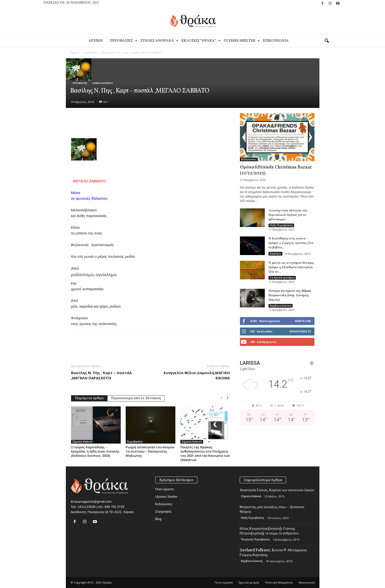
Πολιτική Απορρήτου (279, 582)
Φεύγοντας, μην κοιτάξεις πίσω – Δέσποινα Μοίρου (272, 509)
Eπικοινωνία (276, 41)
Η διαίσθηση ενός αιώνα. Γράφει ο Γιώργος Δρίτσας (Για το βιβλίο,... (291, 243)
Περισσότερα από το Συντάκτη (136, 398)
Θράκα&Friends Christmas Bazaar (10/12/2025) (276, 170)
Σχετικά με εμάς (249, 582)
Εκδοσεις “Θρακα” (201, 41)
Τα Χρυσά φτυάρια (282, 278)
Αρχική (75, 53)
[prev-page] (222, 398)
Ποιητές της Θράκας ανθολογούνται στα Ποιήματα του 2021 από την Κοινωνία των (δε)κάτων (205, 453)
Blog (158, 519)
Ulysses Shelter (241, 41)
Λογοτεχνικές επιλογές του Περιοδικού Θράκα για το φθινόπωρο (288, 215)
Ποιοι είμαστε (165, 489)
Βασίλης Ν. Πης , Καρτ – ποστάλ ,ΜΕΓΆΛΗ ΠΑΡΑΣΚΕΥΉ (101, 375)
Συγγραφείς (163, 511)
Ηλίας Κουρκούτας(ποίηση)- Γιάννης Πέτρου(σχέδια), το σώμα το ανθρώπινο (269, 531)
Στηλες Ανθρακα (159, 41)
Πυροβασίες (91, 53)
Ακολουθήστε (300, 331)
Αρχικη (95, 41)
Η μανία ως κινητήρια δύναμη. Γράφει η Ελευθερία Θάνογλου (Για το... (291, 267)
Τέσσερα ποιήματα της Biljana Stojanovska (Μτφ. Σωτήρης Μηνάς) (290, 295)
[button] (327, 41)
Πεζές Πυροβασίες (281, 225)
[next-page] (228, 398)
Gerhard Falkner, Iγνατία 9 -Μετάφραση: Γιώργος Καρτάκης (273, 552)
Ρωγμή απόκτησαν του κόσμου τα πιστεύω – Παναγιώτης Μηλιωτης (150, 451)
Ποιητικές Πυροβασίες (255, 539)
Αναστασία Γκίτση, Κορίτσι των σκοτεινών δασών (277, 490)
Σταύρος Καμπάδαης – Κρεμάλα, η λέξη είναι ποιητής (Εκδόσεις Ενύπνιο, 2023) (95, 451)
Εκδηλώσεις (249, 159)
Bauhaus (275, 254)
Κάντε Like (303, 321)
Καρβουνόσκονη (281, 306)
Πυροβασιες (123, 41)
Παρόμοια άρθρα (89, 398)
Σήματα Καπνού (102, 83)
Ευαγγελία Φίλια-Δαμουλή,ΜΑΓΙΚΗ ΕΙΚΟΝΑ (197, 375)
